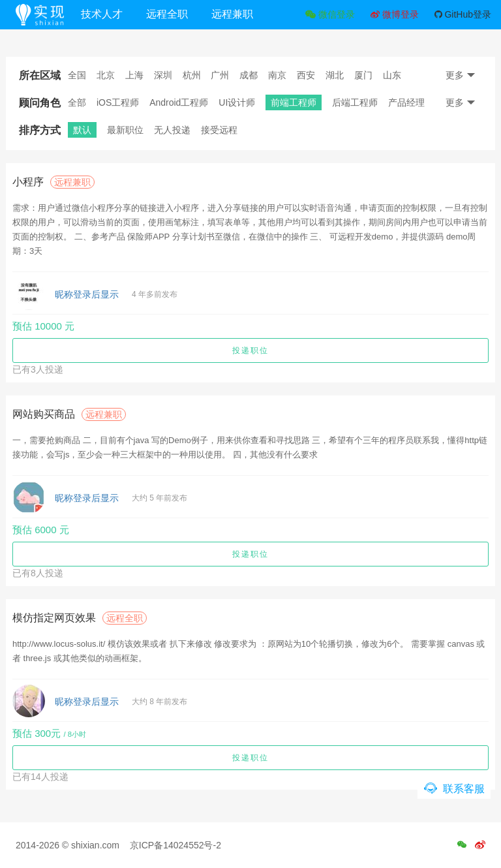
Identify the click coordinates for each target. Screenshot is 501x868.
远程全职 (178, 14)
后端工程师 (355, 102)
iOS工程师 (118, 102)
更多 (461, 75)
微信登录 (330, 14)
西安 (306, 75)
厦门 (363, 75)
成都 (249, 75)
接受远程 (219, 130)
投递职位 (250, 350)
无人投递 (172, 130)
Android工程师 (179, 102)
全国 (77, 75)
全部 (77, 102)
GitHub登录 (463, 14)
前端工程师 (294, 102)
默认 (82, 130)
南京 (277, 75)
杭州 (192, 75)
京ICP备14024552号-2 (175, 845)
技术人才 (113, 14)
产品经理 (406, 102)
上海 (134, 75)
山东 (392, 75)
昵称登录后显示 (87, 294)
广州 (220, 75)
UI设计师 (237, 102)
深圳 (163, 75)
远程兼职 (243, 14)
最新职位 (125, 130)
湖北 (335, 75)
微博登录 (395, 14)
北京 (106, 75)
